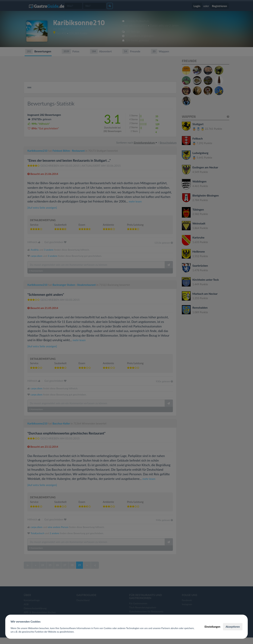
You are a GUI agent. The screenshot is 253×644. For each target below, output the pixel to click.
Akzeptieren (233, 627)
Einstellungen (212, 627)
